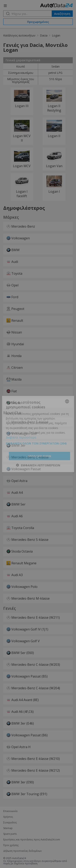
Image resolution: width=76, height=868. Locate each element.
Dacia (44, 35)
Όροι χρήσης (11, 845)
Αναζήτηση (62, 14)
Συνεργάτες (10, 823)
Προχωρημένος (38, 22)
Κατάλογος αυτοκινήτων (19, 35)
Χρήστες (8, 817)
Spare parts (10, 834)
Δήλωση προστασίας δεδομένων (22, 851)
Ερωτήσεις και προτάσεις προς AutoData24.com (32, 840)
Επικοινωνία (10, 811)
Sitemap (8, 828)
